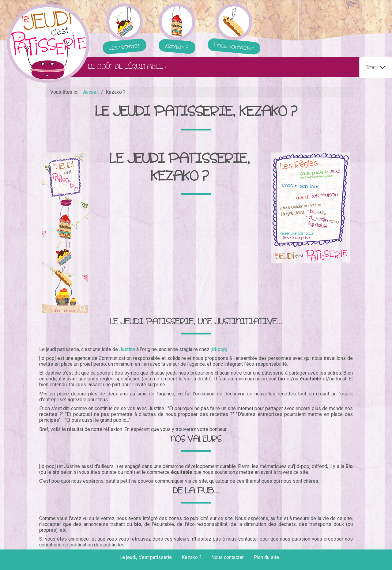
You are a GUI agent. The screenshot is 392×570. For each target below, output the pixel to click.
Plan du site (266, 557)
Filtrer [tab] (371, 67)
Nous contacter (228, 557)
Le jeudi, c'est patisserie (146, 557)
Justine (127, 349)
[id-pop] (219, 349)
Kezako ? (192, 557)
